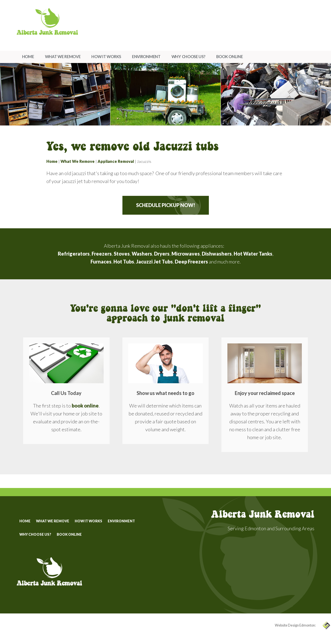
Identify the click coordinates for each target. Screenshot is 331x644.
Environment (146, 57)
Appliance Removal (116, 161)
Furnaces (101, 262)
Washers (142, 254)
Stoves (122, 254)
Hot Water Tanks (253, 254)
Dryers (162, 254)
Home (28, 57)
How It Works (106, 57)
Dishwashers (217, 254)
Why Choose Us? (188, 57)
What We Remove (63, 57)
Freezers (102, 254)
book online (85, 406)
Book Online (230, 57)
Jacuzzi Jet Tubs (154, 262)
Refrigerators (74, 254)
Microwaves (186, 254)
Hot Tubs (124, 262)
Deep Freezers (191, 262)
